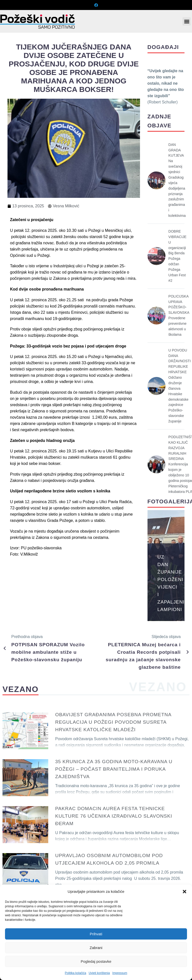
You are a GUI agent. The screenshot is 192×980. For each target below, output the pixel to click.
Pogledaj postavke (96, 961)
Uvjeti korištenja (99, 973)
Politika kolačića (75, 973)
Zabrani (96, 948)
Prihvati (96, 934)
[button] (184, 892)
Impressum (120, 973)
